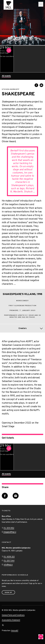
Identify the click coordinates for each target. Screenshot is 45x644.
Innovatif (15, 631)
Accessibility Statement (11, 620)
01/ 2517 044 (9, 561)
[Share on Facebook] (36, 85)
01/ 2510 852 (9, 528)
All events (6, 76)
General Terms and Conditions (13, 615)
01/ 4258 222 (9, 557)
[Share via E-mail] (41, 85)
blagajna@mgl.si (10, 532)
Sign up (8, 593)
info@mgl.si (8, 565)
